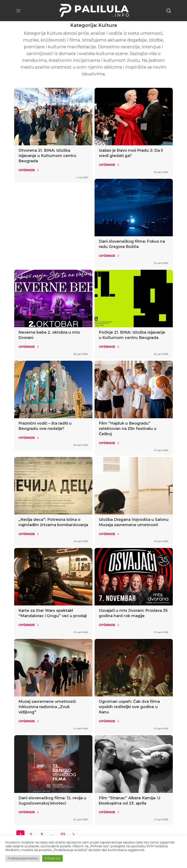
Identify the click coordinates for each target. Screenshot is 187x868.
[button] (169, 11)
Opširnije (27, 170)
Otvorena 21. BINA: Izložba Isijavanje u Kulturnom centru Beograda (47, 156)
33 (63, 834)
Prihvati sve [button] (52, 858)
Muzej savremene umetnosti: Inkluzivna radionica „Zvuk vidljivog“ (47, 707)
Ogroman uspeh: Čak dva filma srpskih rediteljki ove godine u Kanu (129, 707)
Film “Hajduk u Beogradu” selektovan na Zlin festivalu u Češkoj (128, 429)
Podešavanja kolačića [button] (23, 858)
